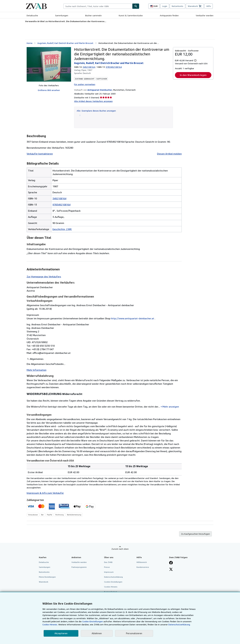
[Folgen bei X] (171, 570)
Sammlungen (62, 15)
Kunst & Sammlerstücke (131, 15)
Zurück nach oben (120, 549)
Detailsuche (32, 15)
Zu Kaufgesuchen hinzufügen (195, 534)
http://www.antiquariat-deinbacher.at (133, 318)
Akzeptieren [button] (61, 633)
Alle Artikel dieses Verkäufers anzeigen (93, 101)
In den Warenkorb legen (193, 75)
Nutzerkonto (177, 6)
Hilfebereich (142, 562)
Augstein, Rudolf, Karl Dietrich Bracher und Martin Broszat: (65, 43)
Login (165, 6)
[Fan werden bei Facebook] (171, 563)
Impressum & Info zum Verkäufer (45, 493)
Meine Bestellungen (47, 577)
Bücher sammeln (93, 15)
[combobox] (98, 6)
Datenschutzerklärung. (179, 624)
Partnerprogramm (79, 567)
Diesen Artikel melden (169, 154)
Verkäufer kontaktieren (40, 154)
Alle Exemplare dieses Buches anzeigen (96, 111)
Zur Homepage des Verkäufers (44, 277)
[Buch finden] (136, 6)
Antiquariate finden (169, 15)
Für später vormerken (85, 84)
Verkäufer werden (205, 15)
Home (30, 43)
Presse (107, 567)
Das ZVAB (108, 562)
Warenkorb (44, 582)
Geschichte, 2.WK (62, 229)
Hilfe (209, 6)
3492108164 (89, 67)
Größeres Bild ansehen (49, 90)
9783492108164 (61, 205)
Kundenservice (143, 567)
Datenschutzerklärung (113, 577)
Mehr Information (37, 370)
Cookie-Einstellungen (93, 621)
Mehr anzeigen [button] (171, 407)
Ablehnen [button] (97, 633)
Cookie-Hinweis (111, 587)
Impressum (109, 572)
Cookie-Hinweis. (50, 624)
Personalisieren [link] (134, 633)
